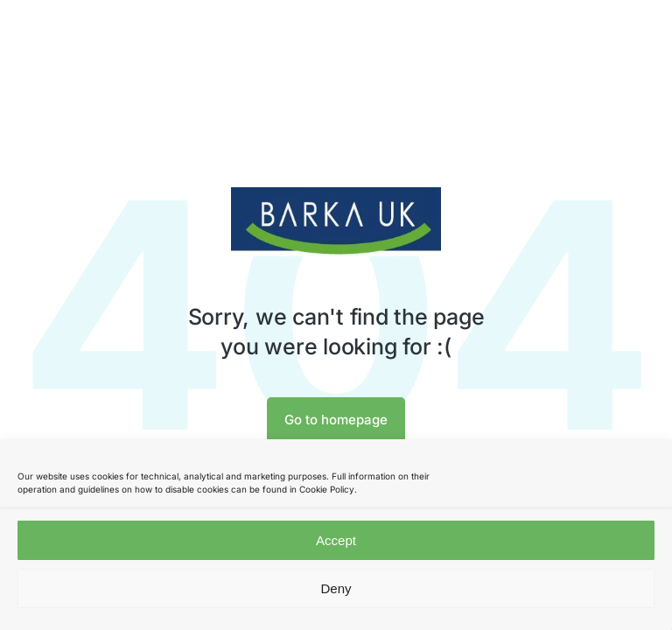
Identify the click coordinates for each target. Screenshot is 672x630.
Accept (336, 540)
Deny (336, 588)
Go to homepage (336, 420)
